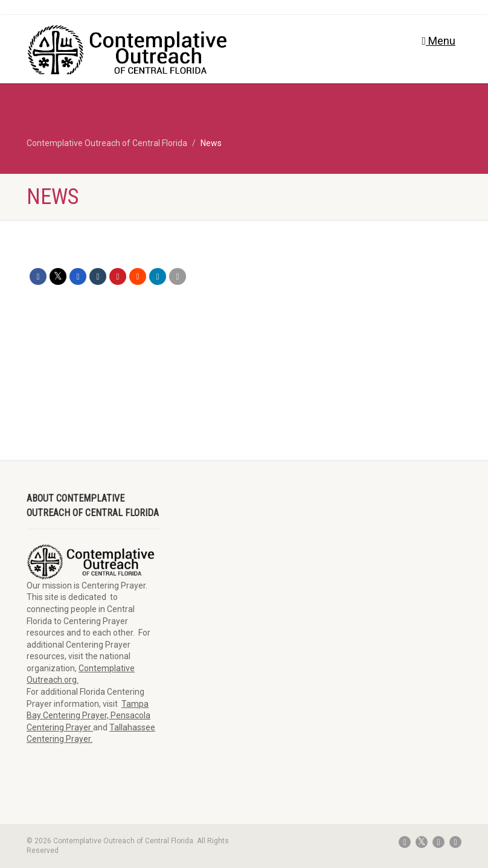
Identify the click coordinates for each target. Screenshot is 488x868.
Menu (438, 41)
